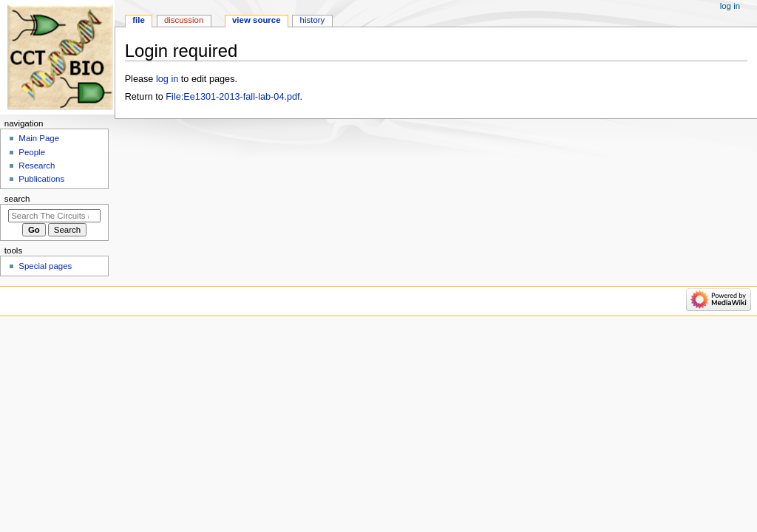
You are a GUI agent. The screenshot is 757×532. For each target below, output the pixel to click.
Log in (730, 6)
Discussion (184, 20)
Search (17, 199)
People (32, 152)
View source (257, 20)
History (313, 20)
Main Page (39, 138)
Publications (41, 179)
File (139, 20)
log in (167, 79)
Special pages (45, 266)
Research (37, 166)
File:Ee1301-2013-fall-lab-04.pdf (232, 97)
